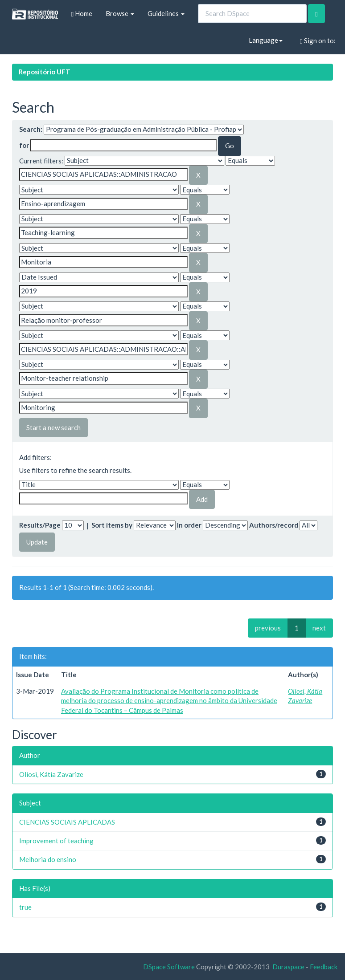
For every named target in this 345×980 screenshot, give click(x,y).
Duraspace (288, 967)
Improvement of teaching (56, 841)
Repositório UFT (45, 72)
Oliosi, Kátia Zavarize (51, 774)
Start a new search (53, 427)
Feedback (324, 967)
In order (189, 525)
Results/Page (40, 525)
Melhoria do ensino (48, 859)
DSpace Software (169, 967)
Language (266, 40)
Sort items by (112, 525)
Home (82, 14)
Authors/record (274, 525)
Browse (120, 13)
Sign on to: (318, 41)
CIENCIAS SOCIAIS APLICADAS (67, 822)
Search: (31, 129)
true (25, 907)
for (24, 145)
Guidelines (166, 13)
